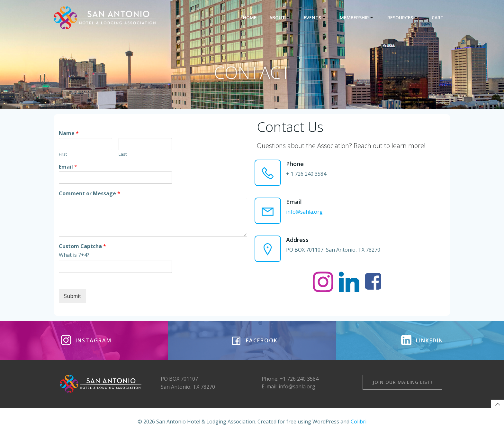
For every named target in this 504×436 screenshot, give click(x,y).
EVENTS (315, 18)
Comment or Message (90, 194)
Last (123, 154)
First (63, 154)
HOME (250, 18)
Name (69, 133)
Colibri (359, 422)
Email (68, 167)
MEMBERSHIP (357, 18)
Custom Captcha (82, 246)
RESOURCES (403, 18)
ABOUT (280, 18)
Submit (72, 296)
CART (438, 18)
